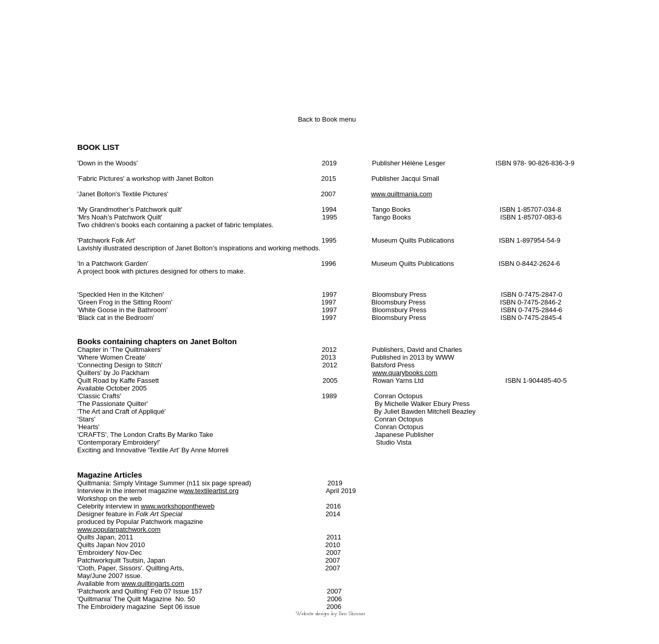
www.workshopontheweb (178, 506)
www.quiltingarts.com (153, 583)
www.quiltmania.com (402, 194)
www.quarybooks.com (405, 373)
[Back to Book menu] (327, 120)
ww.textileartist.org (211, 491)
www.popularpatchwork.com (119, 529)
